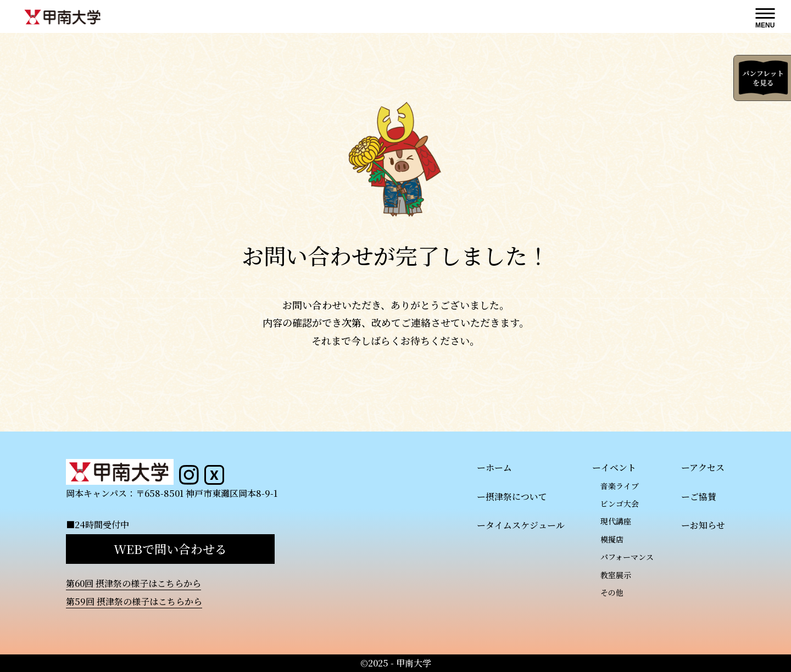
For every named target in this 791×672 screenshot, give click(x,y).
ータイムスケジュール (521, 525)
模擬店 (612, 539)
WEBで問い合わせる (170, 549)
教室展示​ (616, 575)
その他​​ (612, 592)
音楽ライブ (620, 486)
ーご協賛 (699, 497)
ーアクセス (703, 467)
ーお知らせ (703, 525)
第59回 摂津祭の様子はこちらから (134, 601)
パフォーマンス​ (627, 557)
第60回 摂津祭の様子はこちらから (133, 583)
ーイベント (614, 467)
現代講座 (616, 521)
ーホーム (494, 467)
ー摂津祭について (512, 497)
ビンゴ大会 (620, 503)
